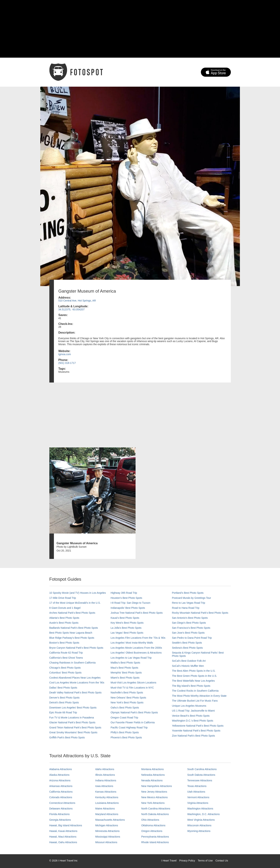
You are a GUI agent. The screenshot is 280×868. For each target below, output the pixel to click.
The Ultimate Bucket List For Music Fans (195, 701)
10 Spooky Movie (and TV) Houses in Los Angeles (78, 593)
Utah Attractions (196, 792)
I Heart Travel (169, 861)
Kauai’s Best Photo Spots (125, 618)
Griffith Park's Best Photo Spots (67, 737)
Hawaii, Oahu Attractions (63, 842)
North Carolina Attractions (156, 809)
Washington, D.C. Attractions (203, 814)
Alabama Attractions (61, 769)
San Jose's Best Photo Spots (188, 633)
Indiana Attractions (106, 780)
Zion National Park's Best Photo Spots (194, 736)
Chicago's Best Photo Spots (65, 668)
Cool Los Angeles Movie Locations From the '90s (77, 683)
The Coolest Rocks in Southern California (195, 691)
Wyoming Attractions (199, 831)
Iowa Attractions (104, 786)
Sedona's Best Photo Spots (187, 648)
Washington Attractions (200, 809)
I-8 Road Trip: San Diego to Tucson (131, 603)
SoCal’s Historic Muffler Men (188, 666)
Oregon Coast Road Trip (124, 718)
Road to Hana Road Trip (186, 608)
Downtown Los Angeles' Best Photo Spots (73, 708)
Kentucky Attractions (107, 797)
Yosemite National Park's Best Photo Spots (196, 731)
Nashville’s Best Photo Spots (127, 693)
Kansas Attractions (106, 792)
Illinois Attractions (105, 775)
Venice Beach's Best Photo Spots (191, 716)
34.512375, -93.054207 (72, 309)
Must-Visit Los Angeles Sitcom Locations (134, 683)
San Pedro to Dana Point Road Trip (192, 638)
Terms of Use (205, 861)
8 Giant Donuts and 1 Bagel (65, 608)
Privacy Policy (187, 861)
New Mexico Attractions (155, 797)
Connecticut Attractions (62, 803)
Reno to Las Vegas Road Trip (189, 603)
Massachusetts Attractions (110, 820)
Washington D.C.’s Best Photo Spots (193, 721)
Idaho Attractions (105, 769)
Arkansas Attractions (61, 786)
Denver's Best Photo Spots (65, 698)
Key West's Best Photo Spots (127, 623)
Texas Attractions (197, 786)
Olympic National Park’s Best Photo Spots (134, 712)
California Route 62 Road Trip (66, 653)
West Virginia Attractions (201, 820)
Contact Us (222, 861)
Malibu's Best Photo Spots (125, 663)
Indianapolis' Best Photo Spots (128, 608)
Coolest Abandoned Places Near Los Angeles (75, 678)
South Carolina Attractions (202, 769)
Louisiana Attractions (107, 803)
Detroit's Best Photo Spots (64, 702)
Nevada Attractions (152, 780)
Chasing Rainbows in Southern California (72, 663)
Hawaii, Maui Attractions (63, 837)
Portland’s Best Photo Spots (188, 593)
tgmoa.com (65, 354)
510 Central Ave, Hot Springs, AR (77, 301)
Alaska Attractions (59, 775)
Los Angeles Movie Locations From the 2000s (136, 648)
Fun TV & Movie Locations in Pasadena (72, 718)
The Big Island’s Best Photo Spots (191, 686)
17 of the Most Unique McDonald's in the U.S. (75, 603)
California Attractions (61, 792)
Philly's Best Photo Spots (125, 732)
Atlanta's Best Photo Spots (64, 618)
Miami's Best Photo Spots (125, 678)
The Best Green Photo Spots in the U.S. (195, 676)
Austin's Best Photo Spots (64, 623)
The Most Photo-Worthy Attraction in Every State (199, 696)
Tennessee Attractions (200, 780)
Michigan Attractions (107, 825)
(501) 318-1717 (67, 363)
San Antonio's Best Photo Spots (190, 618)
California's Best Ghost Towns (66, 658)
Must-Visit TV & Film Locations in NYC (132, 688)
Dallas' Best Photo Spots (63, 688)
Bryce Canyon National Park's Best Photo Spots (76, 648)
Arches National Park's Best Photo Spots (72, 613)
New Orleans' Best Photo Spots (128, 698)
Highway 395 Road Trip (124, 593)
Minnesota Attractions (107, 831)
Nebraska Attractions (153, 775)
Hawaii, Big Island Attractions (66, 825)
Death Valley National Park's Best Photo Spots (75, 693)
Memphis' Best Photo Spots (126, 673)
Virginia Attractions (198, 803)
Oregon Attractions (152, 831)
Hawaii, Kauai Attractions (63, 831)
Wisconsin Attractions (199, 825)
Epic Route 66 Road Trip (63, 712)
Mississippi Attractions (108, 837)
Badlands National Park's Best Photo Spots (74, 628)
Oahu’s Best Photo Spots (125, 708)
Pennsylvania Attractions (155, 837)
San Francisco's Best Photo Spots (191, 628)
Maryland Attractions (107, 814)
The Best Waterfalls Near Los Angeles (193, 681)
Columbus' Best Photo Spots (66, 673)
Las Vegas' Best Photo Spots (127, 633)
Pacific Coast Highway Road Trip (129, 728)
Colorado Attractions (61, 797)
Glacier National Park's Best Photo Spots (72, 722)
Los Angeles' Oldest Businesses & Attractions (136, 653)
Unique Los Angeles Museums (189, 706)
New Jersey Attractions (154, 792)
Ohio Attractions (150, 820)
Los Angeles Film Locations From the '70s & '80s (138, 638)
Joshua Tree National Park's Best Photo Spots (137, 613)
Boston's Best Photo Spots (64, 643)
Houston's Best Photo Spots (126, 598)
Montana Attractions (153, 769)
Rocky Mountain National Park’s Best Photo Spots (200, 613)
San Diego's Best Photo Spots (189, 623)
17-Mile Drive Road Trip (63, 598)
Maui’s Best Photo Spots (124, 668)
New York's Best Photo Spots (127, 702)
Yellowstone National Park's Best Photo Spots (198, 726)
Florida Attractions (60, 814)
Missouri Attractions (106, 842)
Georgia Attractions (60, 820)
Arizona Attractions (60, 780)
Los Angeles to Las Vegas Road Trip (131, 658)
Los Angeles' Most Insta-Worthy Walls (132, 643)
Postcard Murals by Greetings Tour (192, 598)
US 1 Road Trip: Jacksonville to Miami (193, 711)
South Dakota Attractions (201, 775)
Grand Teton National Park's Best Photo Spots (75, 728)
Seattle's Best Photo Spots (187, 643)
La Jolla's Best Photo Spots (126, 628)
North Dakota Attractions (155, 814)
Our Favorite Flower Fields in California (133, 722)
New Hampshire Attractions (157, 786)
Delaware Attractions (61, 809)
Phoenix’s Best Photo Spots (126, 737)
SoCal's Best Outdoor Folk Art (189, 661)
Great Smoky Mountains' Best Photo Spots (73, 732)
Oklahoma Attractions (153, 825)
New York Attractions (153, 803)
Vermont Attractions (198, 797)
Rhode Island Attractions (155, 842)
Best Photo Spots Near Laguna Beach (71, 633)
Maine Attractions (105, 809)
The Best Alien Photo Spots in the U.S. (194, 671)
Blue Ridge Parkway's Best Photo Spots (72, 638)
